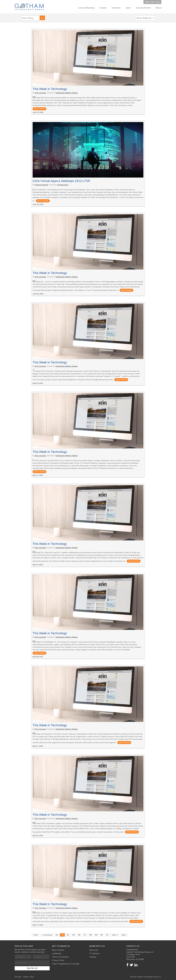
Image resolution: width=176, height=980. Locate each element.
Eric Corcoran (41, 93)
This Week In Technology (50, 904)
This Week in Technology (50, 89)
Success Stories (143, 8)
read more (39, 109)
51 (107, 935)
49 (96, 935)
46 (79, 935)
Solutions (116, 8)
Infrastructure (63, 185)
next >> (115, 935)
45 (74, 935)
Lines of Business (86, 8)
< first (35, 935)
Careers (103, 8)
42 (57, 935)
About (158, 8)
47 (85, 935)
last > (124, 935)
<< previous (47, 935)
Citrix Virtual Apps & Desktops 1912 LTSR (61, 181)
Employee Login (152, 2)
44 (68, 935)
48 (90, 935)
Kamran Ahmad (41, 185)
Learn (128, 8)
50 (102, 935)
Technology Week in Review (66, 93)
